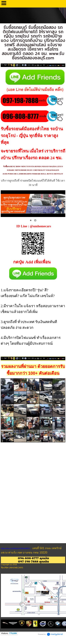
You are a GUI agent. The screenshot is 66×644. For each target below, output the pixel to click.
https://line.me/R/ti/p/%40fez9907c (16, 548)
